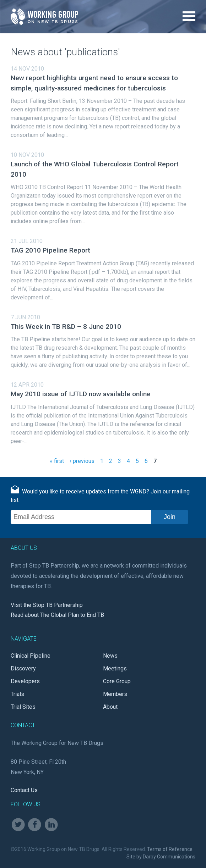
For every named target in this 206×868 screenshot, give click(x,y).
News (110, 656)
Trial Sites (23, 707)
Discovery (23, 668)
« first (57, 461)
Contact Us (24, 790)
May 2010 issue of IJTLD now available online (81, 394)
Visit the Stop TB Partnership (47, 605)
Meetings (115, 668)
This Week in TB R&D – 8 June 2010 (66, 327)
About (110, 707)
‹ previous (82, 461)
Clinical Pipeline (31, 656)
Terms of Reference (170, 849)
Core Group (117, 681)
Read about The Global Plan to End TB (57, 615)
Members (115, 694)
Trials (17, 694)
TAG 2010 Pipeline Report (50, 250)
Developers (25, 681)
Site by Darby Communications (161, 857)
